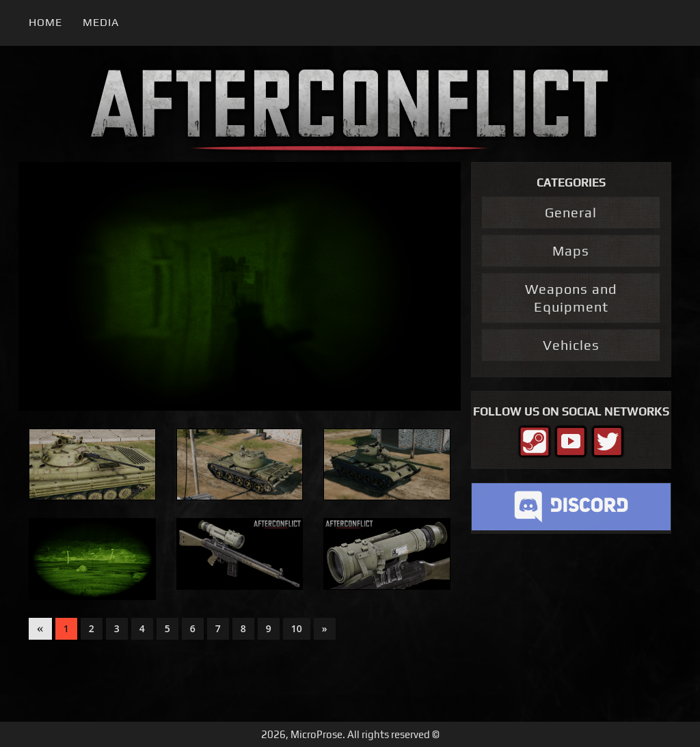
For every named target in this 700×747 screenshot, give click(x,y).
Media (101, 22)
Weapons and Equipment (571, 298)
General (571, 212)
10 (297, 628)
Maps (571, 250)
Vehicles (571, 345)
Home (45, 22)
